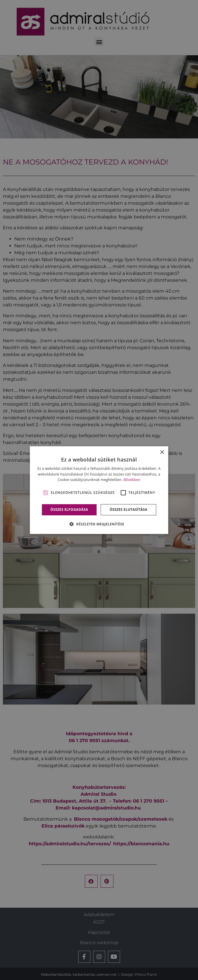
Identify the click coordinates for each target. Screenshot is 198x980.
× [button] (162, 452)
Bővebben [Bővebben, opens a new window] (132, 480)
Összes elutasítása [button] (128, 509)
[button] (99, 524)
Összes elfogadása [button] (69, 509)
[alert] (99, 490)
